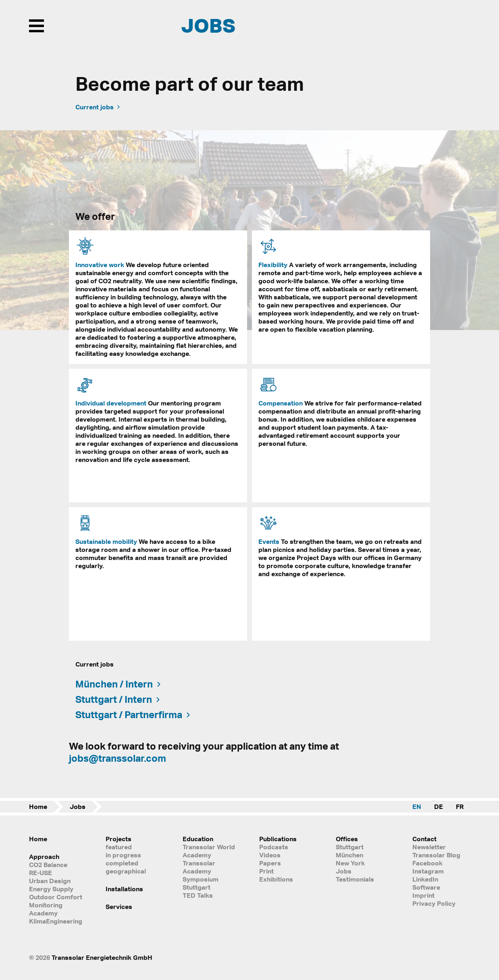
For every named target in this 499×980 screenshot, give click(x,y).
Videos (270, 855)
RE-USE (41, 873)
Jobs (78, 807)
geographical (126, 871)
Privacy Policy (434, 903)
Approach (44, 857)
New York (350, 863)
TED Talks (198, 895)
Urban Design (50, 881)
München (349, 855)
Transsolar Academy (199, 867)
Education (198, 839)
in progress (123, 855)
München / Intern (119, 684)
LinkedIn (425, 879)
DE (439, 807)
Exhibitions (276, 879)
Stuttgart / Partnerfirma (133, 715)
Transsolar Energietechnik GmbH (102, 957)
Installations (124, 889)
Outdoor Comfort (56, 897)
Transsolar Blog (436, 855)
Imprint (423, 895)
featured (119, 847)
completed (122, 863)
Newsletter (429, 847)
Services (119, 907)
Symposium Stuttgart (201, 883)
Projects (119, 839)
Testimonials (355, 879)
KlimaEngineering (56, 921)
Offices (347, 839)
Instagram (428, 871)
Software (426, 887)
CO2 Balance (48, 865)
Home (38, 807)
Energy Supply (51, 889)
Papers (270, 863)
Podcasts (274, 847)
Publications (278, 839)
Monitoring (46, 905)
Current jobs (98, 107)
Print (266, 871)
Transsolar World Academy (209, 851)
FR (460, 807)
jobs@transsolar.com (117, 758)
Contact (424, 839)
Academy (43, 913)
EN (417, 807)
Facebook (427, 863)
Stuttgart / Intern (118, 699)
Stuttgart (350, 847)
